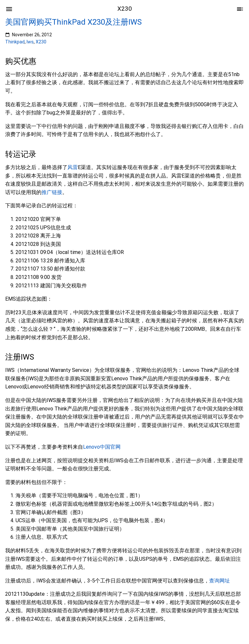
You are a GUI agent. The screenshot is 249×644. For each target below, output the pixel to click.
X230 (41, 42)
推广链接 (52, 192)
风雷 (73, 167)
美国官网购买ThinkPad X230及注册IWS (73, 22)
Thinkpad (15, 42)
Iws (30, 42)
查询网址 (219, 581)
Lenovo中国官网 (102, 447)
